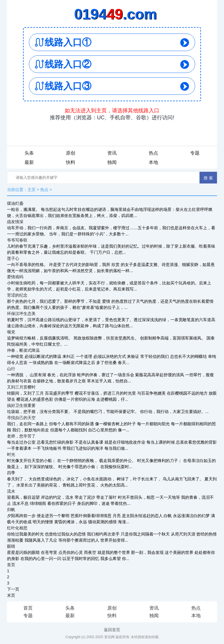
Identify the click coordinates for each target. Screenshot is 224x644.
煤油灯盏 (15, 203)
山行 (11, 369)
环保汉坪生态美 (21, 314)
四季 (11, 473)
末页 (11, 595)
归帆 (11, 510)
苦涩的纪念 (17, 295)
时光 (11, 454)
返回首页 (112, 630)
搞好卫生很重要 (21, 405)
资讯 (112, 153)
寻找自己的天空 (21, 418)
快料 (71, 162)
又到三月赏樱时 (21, 387)
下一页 (13, 589)
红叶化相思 (17, 528)
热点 (153, 153)
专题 (195, 153)
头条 (29, 153)
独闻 (112, 162)
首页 (11, 565)
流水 (11, 491)
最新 (29, 162)
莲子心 (13, 258)
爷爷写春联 (17, 240)
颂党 (11, 332)
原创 (71, 153)
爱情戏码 (15, 277)
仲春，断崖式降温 (23, 350)
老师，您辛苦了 (21, 436)
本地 (153, 162)
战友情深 (15, 222)
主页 (32, 190)
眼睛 (11, 546)
